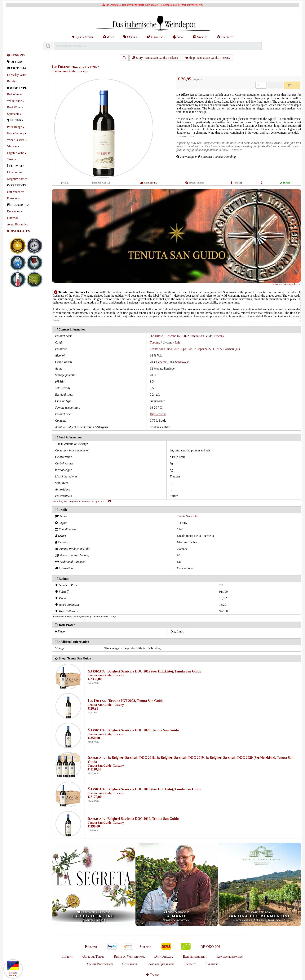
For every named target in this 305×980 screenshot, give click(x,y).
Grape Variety (16, 133)
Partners (212, 964)
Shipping (152, 183)
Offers (130, 37)
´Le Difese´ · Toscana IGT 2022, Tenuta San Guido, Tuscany (187, 336)
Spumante (13, 114)
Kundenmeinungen (230, 956)
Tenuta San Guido (188, 516)
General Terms (93, 956)
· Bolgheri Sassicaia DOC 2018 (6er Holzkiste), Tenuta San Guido (145, 789)
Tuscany (155, 342)
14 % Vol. (238, 183)
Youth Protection (100, 964)
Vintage (12, 146)
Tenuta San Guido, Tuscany (70, 71)
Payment (91, 947)
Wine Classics (16, 140)
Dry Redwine (158, 414)
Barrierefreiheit (195, 956)
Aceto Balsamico (18, 224)
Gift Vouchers (16, 192)
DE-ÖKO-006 (210, 947)
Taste (10, 159)
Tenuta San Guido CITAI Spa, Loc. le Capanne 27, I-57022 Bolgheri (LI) (195, 349)
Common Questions (161, 964)
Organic (155, 37)
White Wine (14, 101)
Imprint (68, 956)
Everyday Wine (17, 75)
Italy (177, 342)
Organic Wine (16, 153)
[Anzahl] (261, 85)
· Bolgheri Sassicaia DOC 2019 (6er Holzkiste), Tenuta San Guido (145, 671)
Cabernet (162, 362)
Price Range (15, 127)
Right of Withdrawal (129, 956)
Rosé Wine (14, 107)
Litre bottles (15, 172)
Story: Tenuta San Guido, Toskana (155, 58)
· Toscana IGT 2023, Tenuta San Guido (126, 701)
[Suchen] (48, 46)
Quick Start (83, 37)
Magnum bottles (17, 179)
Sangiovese (182, 362)
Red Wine (13, 94)
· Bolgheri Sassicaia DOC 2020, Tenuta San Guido (133, 730)
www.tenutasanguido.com (288, 284)
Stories (200, 37)
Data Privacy (164, 956)
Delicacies (13, 211)
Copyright (130, 964)
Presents (12, 198)
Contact (225, 37)
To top (152, 975)
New (178, 37)
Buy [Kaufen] (292, 85)
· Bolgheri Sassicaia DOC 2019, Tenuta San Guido (133, 819)
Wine (108, 37)
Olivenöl (12, 218)
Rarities (12, 81)
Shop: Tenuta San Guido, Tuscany (208, 58)
